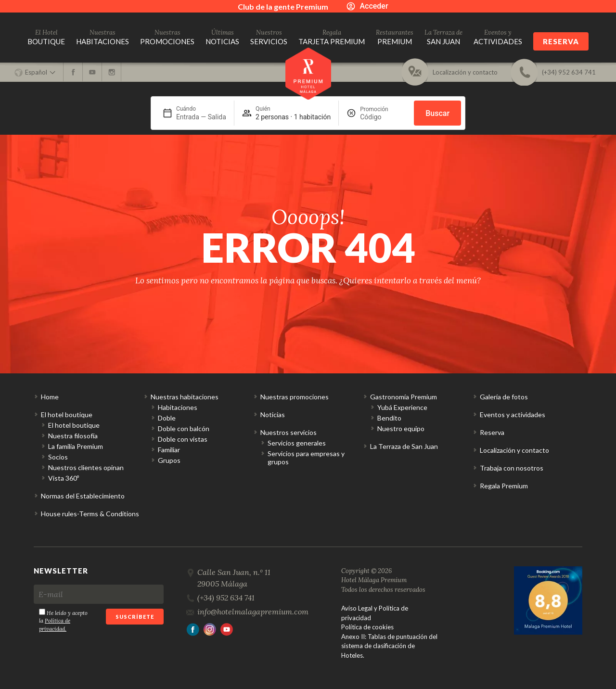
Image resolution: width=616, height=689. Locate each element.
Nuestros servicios (289, 432)
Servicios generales (297, 443)
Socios (58, 457)
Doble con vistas (183, 439)
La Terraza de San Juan (404, 446)
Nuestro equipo (401, 428)
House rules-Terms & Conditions (90, 514)
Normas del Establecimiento (83, 496)
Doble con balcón (184, 428)
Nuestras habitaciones (185, 397)
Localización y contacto (514, 450)
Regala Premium (504, 486)
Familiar (169, 450)
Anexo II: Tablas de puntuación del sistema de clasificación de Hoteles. (389, 646)
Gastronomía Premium (404, 397)
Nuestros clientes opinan (86, 467)
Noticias (273, 415)
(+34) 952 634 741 (226, 598)
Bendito (389, 418)
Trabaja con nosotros (512, 468)
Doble (167, 418)
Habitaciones (178, 407)
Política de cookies (367, 627)
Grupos (169, 460)
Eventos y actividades (513, 415)
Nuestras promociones (295, 397)
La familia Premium (76, 446)
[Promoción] (383, 117)
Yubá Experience (402, 407)
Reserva (561, 41)
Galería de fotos (504, 397)
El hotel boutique (67, 415)
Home (50, 397)
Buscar (437, 113)
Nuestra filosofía (73, 436)
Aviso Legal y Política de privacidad (375, 613)
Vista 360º (64, 478)
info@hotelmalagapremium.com (253, 612)
